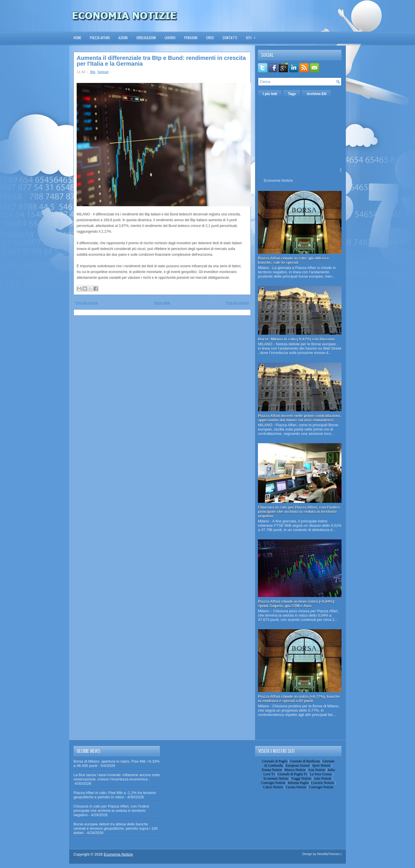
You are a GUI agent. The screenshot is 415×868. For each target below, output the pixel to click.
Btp (93, 72)
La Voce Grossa (321, 774)
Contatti (230, 38)
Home (77, 38)
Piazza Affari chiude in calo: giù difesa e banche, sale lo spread (294, 260)
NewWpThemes (329, 854)
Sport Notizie (321, 765)
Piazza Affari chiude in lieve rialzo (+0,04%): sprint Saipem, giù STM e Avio (297, 604)
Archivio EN (316, 94)
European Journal (297, 765)
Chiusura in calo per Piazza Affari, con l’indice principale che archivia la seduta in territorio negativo (299, 512)
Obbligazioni (146, 38)
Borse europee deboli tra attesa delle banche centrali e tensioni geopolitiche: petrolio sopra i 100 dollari (116, 828)
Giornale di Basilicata (305, 761)
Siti (252, 36)
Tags (292, 94)
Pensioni (191, 38)
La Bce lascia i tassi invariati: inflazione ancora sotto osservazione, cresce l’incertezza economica (117, 777)
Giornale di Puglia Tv (293, 774)
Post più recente (87, 303)
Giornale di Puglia (275, 761)
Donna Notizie (272, 770)
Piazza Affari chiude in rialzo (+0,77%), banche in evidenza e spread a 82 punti (299, 699)
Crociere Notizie (323, 783)
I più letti (270, 94)
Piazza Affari (100, 38)
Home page (162, 303)
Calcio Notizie (273, 787)
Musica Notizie (295, 770)
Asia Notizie (316, 770)
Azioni (123, 38)
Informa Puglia (298, 783)
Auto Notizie (322, 778)
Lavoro (170, 38)
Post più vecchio (237, 303)
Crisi (210, 38)
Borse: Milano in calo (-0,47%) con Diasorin (296, 339)
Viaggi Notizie (301, 778)
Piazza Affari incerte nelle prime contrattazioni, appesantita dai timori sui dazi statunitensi (299, 418)
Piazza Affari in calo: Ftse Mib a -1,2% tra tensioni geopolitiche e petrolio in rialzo (115, 795)
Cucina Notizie (296, 787)
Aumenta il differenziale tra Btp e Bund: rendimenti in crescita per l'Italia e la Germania (161, 61)
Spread (103, 72)
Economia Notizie (278, 180)
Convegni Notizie (273, 783)
